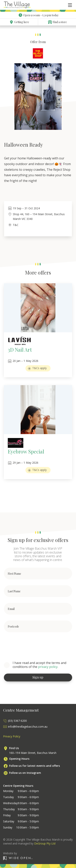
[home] (17, 5)
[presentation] (33, 646)
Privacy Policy (12, 736)
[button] (70, 5)
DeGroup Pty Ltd (45, 843)
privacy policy (48, 667)
